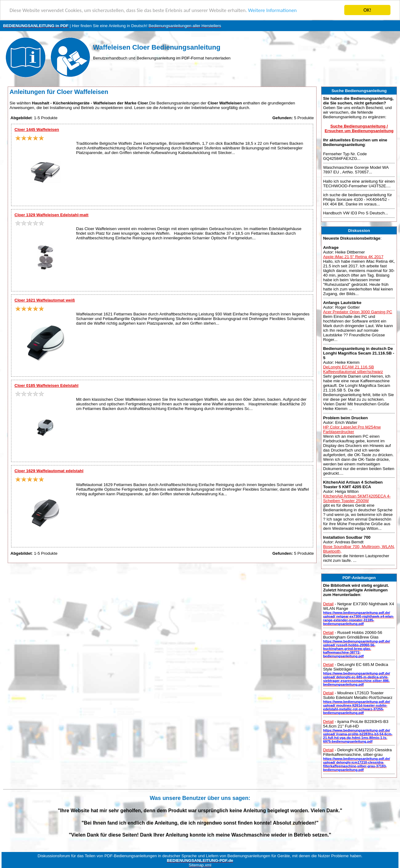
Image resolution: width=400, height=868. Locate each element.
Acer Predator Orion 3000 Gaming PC (358, 312)
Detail (328, 604)
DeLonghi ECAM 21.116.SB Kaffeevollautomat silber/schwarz (353, 369)
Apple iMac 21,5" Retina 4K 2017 (353, 257)
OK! (367, 10)
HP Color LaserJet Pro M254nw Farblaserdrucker (352, 429)
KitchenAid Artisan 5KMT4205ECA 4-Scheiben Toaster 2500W (357, 498)
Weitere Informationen (273, 10)
